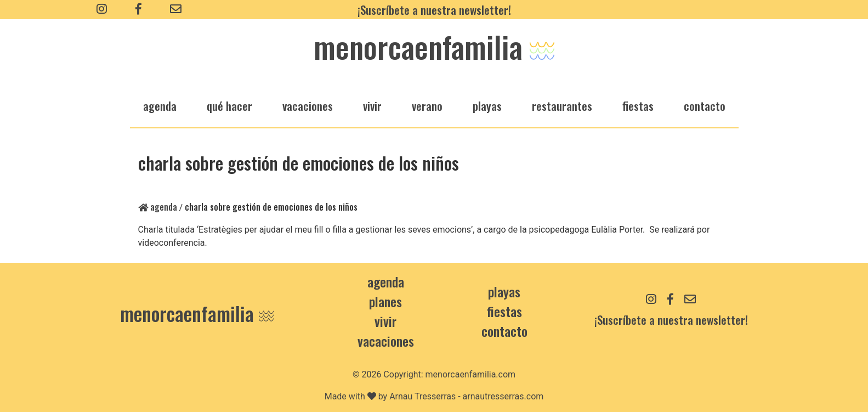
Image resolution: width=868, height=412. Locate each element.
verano (427, 106)
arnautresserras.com (503, 396)
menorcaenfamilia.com (471, 374)
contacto (504, 331)
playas (487, 106)
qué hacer (229, 106)
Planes (385, 301)
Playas (504, 291)
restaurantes (562, 106)
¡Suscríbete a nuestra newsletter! (434, 10)
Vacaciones (386, 341)
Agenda (158, 207)
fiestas (638, 106)
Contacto (705, 106)
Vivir (385, 321)
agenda (160, 106)
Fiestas (504, 311)
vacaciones (308, 106)
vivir (372, 106)
